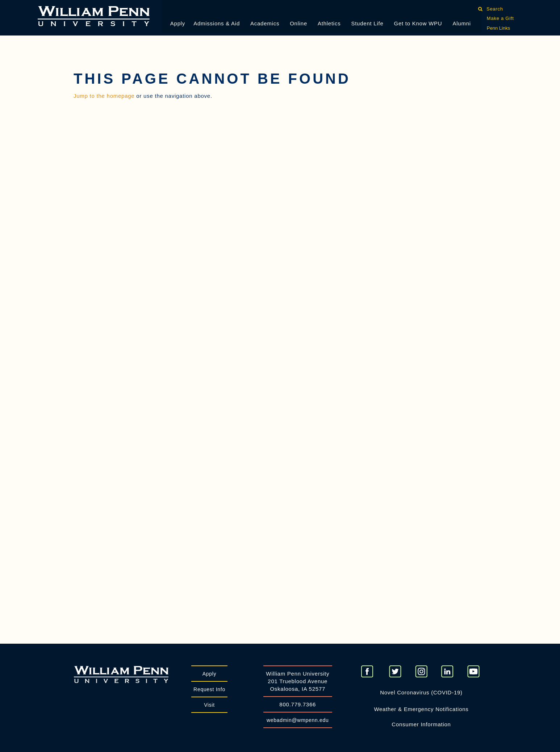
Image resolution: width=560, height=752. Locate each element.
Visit (209, 705)
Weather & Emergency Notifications (421, 709)
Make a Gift (500, 18)
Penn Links (498, 28)
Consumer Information (421, 724)
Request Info (209, 689)
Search (495, 9)
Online (298, 23)
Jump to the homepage (104, 96)
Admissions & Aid (217, 23)
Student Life (367, 23)
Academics (265, 23)
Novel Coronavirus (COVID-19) (421, 692)
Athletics (329, 23)
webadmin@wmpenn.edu (298, 720)
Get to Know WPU (418, 23)
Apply (178, 23)
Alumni (461, 23)
